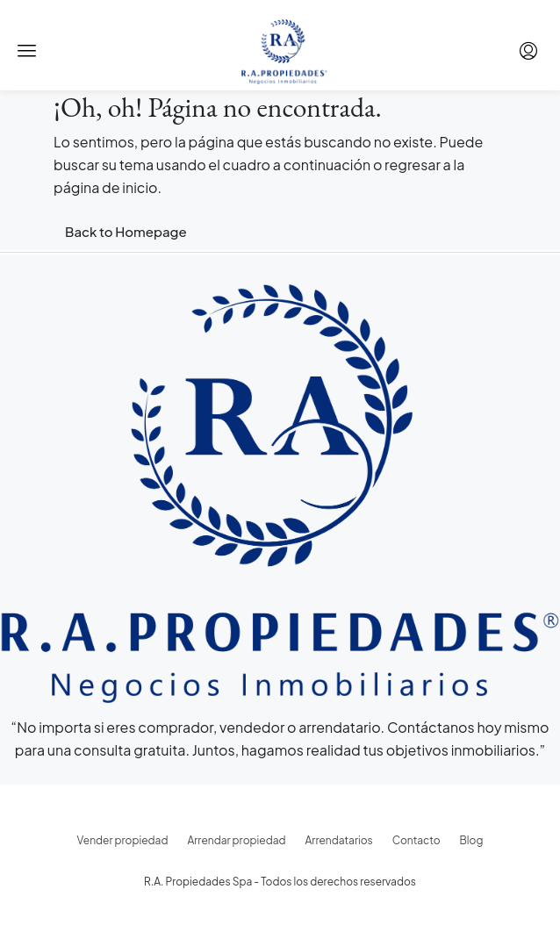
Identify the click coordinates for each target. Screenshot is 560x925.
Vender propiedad (123, 840)
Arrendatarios (339, 840)
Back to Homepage (126, 231)
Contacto (416, 840)
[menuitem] (528, 51)
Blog (472, 840)
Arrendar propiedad (236, 840)
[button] (27, 51)
